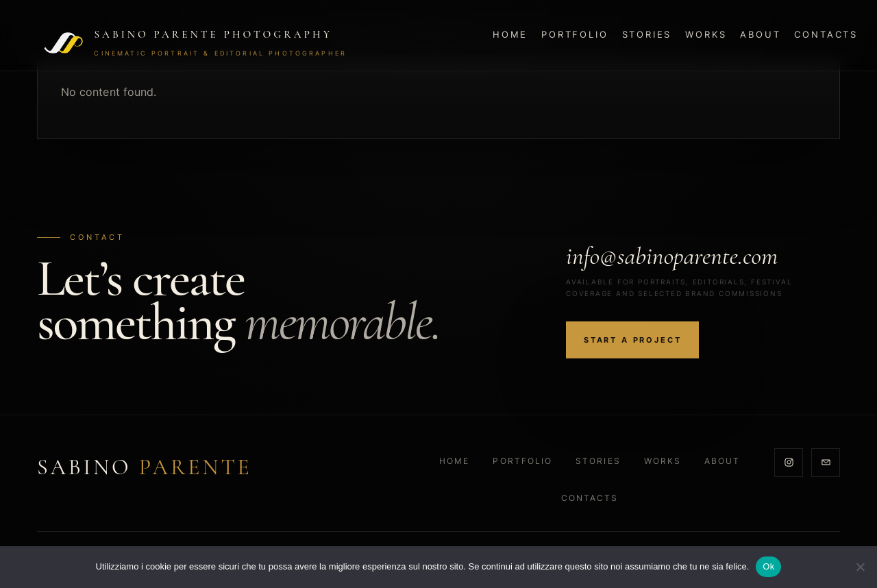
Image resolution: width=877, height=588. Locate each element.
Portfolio (575, 35)
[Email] (826, 463)
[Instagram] (789, 463)
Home (510, 35)
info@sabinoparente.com (672, 256)
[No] (860, 567)
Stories (647, 35)
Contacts (826, 35)
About (760, 35)
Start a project (632, 340)
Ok (768, 566)
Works (706, 35)
